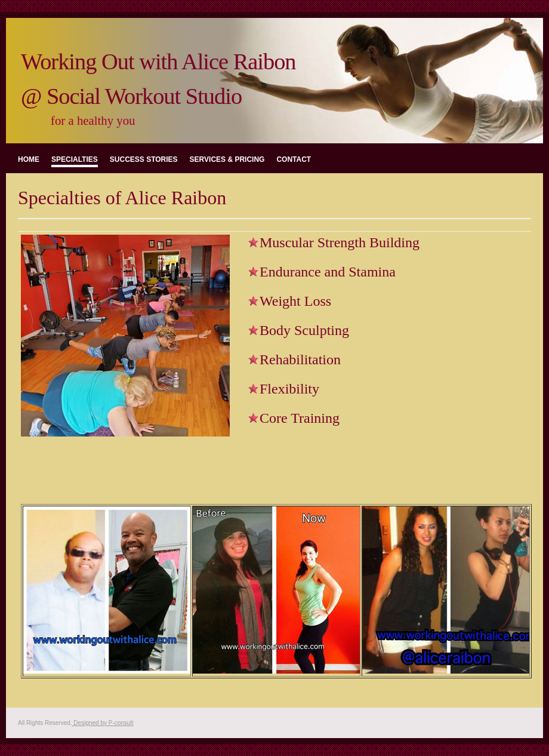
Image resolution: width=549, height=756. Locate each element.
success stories (144, 159)
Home (29, 159)
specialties (75, 159)
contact (294, 159)
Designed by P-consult (103, 723)
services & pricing (227, 159)
